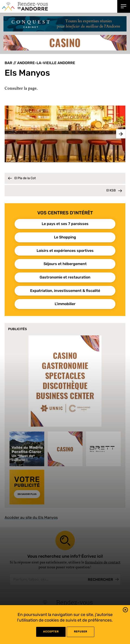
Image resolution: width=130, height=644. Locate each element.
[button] (125, 611)
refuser (81, 632)
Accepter (51, 632)
